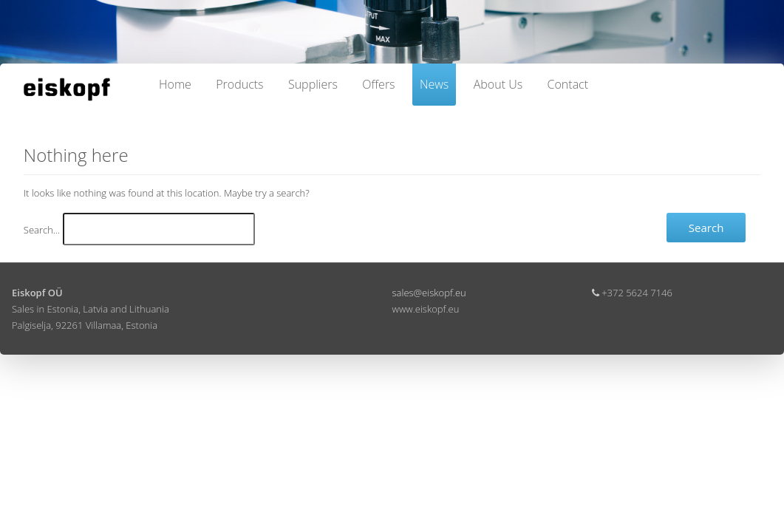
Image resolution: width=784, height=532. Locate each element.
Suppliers (313, 84)
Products (239, 84)
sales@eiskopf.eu (429, 293)
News (434, 84)
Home (175, 84)
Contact (568, 84)
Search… (42, 230)
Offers (378, 84)
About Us (498, 84)
